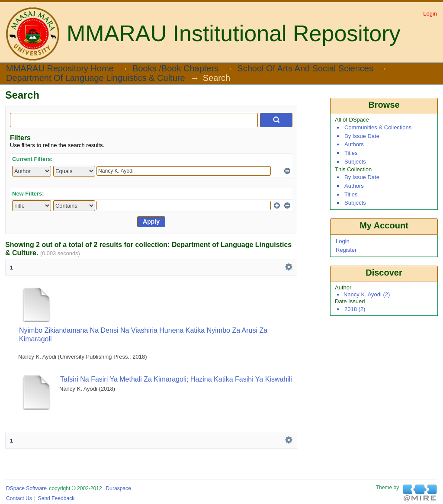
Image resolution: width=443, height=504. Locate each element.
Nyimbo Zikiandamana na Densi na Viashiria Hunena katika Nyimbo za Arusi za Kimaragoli (143, 335)
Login (430, 14)
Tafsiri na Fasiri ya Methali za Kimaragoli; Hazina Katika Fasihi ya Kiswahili (176, 379)
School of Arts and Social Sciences (305, 69)
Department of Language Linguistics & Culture (96, 78)
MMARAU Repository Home (60, 69)
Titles (351, 153)
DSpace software (26, 488)
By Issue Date (362, 136)
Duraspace (118, 488)
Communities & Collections (378, 127)
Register (346, 250)
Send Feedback (56, 498)
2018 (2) (355, 309)
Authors (354, 144)
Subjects (355, 162)
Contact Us (19, 498)
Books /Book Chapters (175, 69)
